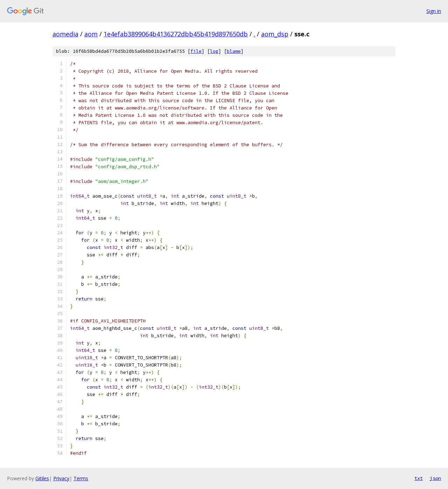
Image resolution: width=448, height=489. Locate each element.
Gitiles (42, 478)
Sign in (434, 11)
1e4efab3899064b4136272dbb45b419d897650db (176, 34)
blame (234, 51)
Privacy (61, 478)
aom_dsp (275, 34)
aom (91, 34)
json (435, 478)
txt (419, 478)
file (196, 51)
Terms (81, 478)
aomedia (65, 34)
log (214, 51)
